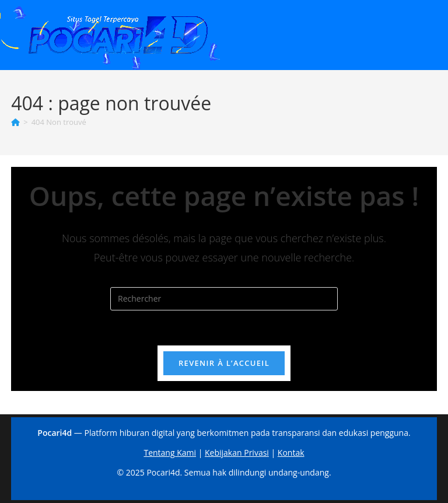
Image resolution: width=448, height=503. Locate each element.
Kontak (291, 453)
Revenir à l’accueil (224, 363)
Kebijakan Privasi (237, 453)
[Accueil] (15, 122)
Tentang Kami (170, 453)
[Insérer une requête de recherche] (224, 299)
